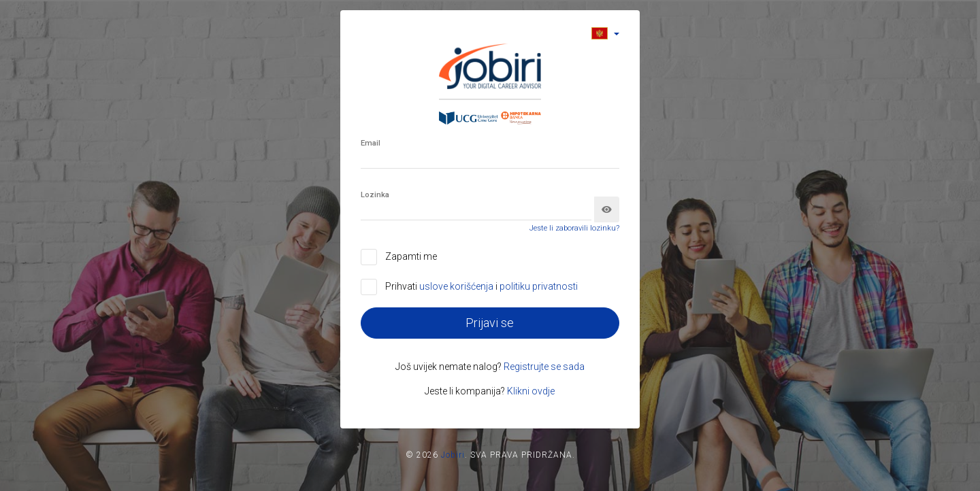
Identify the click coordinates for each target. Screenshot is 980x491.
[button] (605, 33)
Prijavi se (490, 323)
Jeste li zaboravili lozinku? (574, 228)
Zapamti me (411, 256)
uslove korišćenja (457, 286)
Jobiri (453, 455)
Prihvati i (481, 286)
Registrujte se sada (544, 367)
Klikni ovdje (531, 391)
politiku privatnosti (539, 286)
